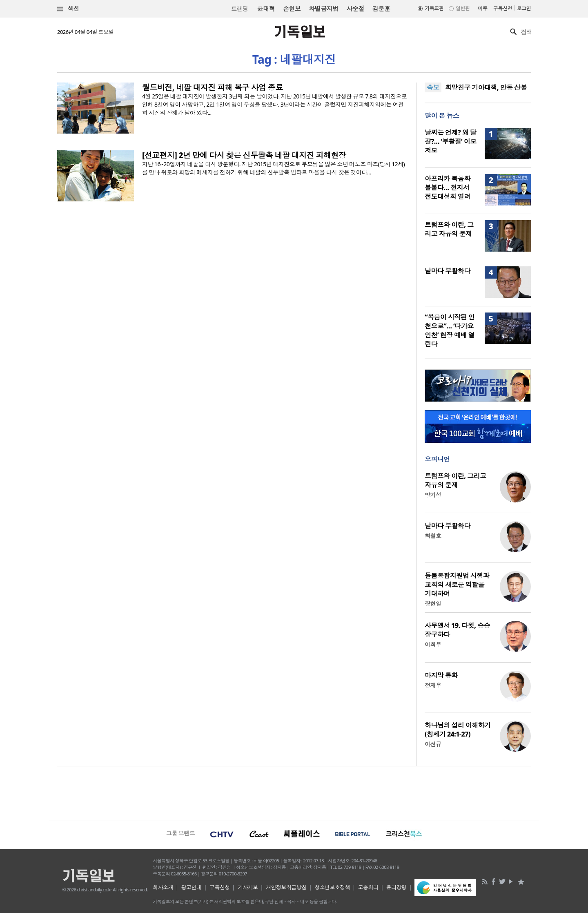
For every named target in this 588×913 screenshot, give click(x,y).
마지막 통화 (441, 675)
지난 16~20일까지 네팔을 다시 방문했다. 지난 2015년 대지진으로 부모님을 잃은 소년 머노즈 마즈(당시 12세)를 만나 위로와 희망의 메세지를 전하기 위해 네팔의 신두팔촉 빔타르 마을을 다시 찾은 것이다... (273, 168)
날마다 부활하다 (448, 271)
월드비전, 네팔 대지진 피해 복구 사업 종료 (213, 87)
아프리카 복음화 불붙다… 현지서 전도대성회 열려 (448, 188)
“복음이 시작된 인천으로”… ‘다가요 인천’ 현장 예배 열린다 (450, 330)
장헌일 (433, 604)
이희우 (433, 644)
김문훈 (381, 9)
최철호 (433, 536)
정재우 (433, 685)
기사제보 (248, 887)
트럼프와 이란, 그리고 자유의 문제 (449, 229)
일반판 (463, 8)
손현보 (292, 9)
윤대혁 (266, 9)
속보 (433, 87)
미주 (482, 8)
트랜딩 (239, 9)
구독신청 (503, 8)
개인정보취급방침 (286, 887)
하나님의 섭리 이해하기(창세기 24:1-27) (458, 730)
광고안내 (192, 887)
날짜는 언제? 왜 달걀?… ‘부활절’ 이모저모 (451, 141)
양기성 (433, 495)
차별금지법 (323, 9)
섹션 (68, 9)
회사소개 (163, 887)
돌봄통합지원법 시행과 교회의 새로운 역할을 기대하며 (457, 585)
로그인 (524, 8)
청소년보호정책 (332, 887)
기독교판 (434, 8)
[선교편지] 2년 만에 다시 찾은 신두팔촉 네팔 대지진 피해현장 (244, 155)
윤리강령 (396, 887)
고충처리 (368, 887)
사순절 (355, 9)
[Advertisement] (294, 792)
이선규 (433, 744)
